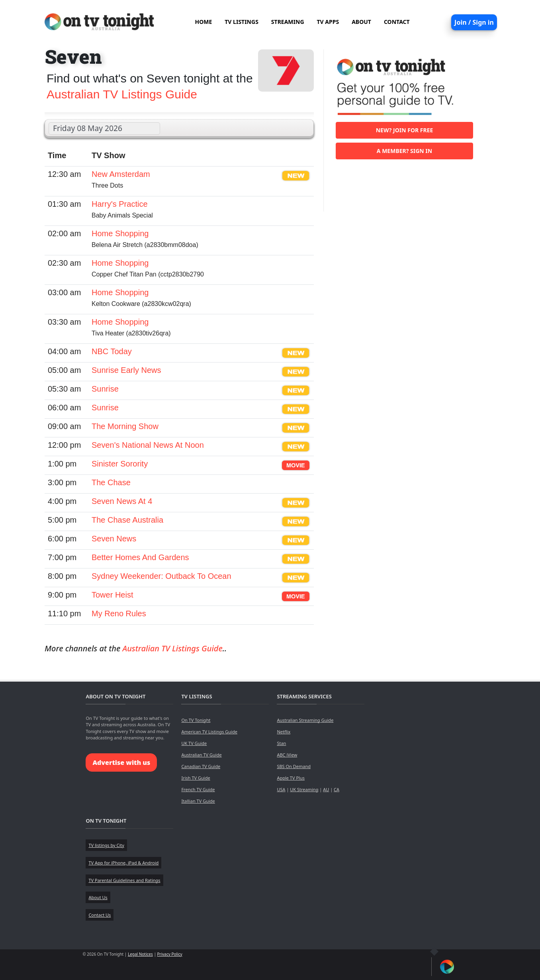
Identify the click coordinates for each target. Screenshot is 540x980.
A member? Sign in (404, 151)
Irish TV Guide (196, 778)
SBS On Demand (294, 766)
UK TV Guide (194, 743)
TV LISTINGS (242, 22)
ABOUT (361, 22)
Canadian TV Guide (201, 766)
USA (281, 789)
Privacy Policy (170, 954)
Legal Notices (140, 954)
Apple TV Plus (291, 778)
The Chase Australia (127, 520)
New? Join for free (405, 130)
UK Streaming (304, 789)
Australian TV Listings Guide (122, 94)
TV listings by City (106, 845)
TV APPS (328, 22)
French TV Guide (198, 789)
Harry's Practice (120, 204)
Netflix (284, 732)
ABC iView (287, 755)
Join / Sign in (474, 22)
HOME (203, 22)
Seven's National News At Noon (148, 445)
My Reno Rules (119, 613)
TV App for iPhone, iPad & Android (123, 863)
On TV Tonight (196, 720)
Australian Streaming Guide (305, 720)
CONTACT (397, 22)
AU (326, 789)
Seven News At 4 (122, 501)
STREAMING (288, 22)
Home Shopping (120, 233)
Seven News (114, 539)
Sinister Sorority (120, 464)
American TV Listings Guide (209, 732)
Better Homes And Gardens (140, 557)
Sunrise (105, 389)
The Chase (111, 482)
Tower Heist (112, 595)
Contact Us (100, 915)
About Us (98, 897)
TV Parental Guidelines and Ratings (124, 880)
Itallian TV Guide (198, 801)
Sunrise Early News (126, 370)
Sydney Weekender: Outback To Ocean (161, 576)
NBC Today (112, 351)
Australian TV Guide (201, 755)
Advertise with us (121, 762)
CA (337, 789)
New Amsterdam (121, 174)
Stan (281, 743)
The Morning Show (125, 426)
